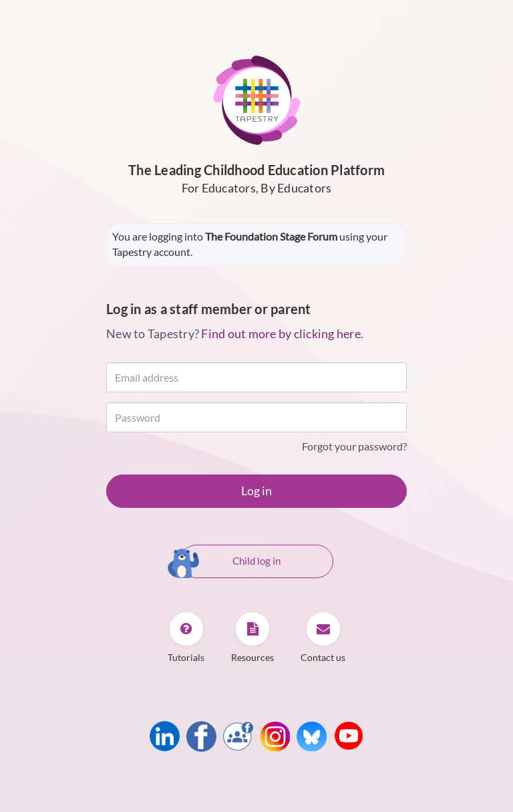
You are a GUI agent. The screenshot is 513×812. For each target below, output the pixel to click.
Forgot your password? (354, 446)
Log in (256, 491)
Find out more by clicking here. (282, 333)
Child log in (230, 562)
